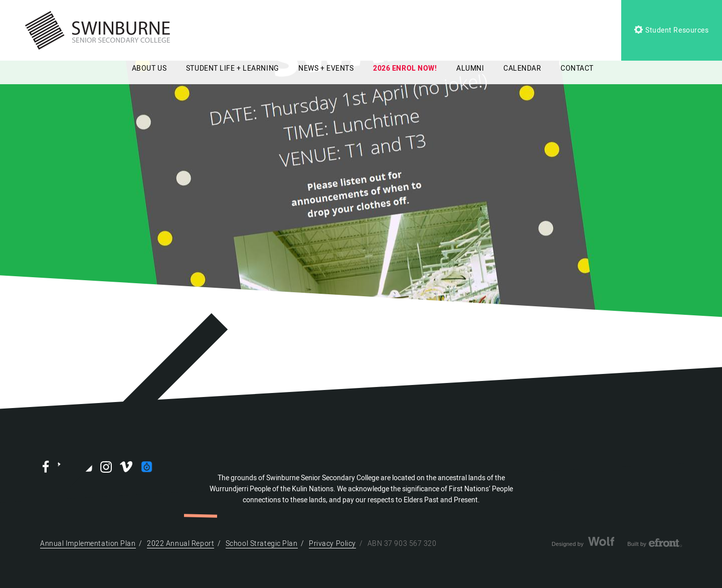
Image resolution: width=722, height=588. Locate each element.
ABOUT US (149, 68)
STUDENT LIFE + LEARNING (233, 68)
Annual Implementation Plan (88, 544)
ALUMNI (470, 68)
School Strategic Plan (262, 544)
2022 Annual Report (180, 544)
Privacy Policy (332, 544)
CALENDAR (522, 68)
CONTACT (577, 68)
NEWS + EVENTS (326, 68)
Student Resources (671, 30)
